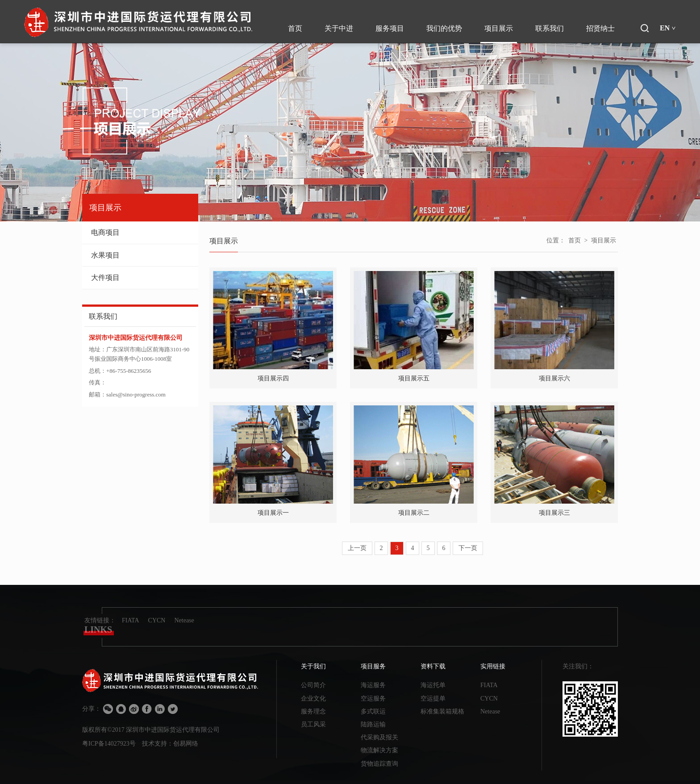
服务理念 (313, 711)
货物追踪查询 (379, 764)
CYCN (157, 620)
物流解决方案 (379, 750)
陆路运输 (373, 724)
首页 (575, 240)
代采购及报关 (379, 737)
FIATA (131, 620)
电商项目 (140, 232)
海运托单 (433, 685)
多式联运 (373, 711)
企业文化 (313, 699)
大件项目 (140, 277)
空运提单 (433, 699)
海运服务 (373, 685)
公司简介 (313, 685)
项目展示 (604, 240)
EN (668, 28)
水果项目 (140, 255)
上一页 (357, 548)
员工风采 (313, 724)
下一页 (468, 548)
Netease (184, 620)
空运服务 (373, 699)
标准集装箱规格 (442, 711)
